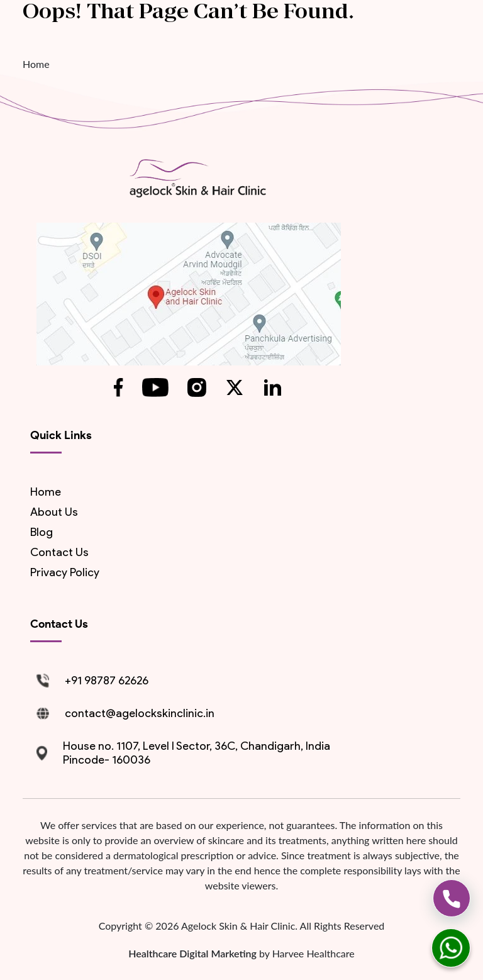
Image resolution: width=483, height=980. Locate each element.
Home (36, 64)
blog (42, 532)
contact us (59, 552)
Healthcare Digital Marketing (194, 953)
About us (54, 512)
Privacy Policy (65, 572)
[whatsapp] (451, 948)
